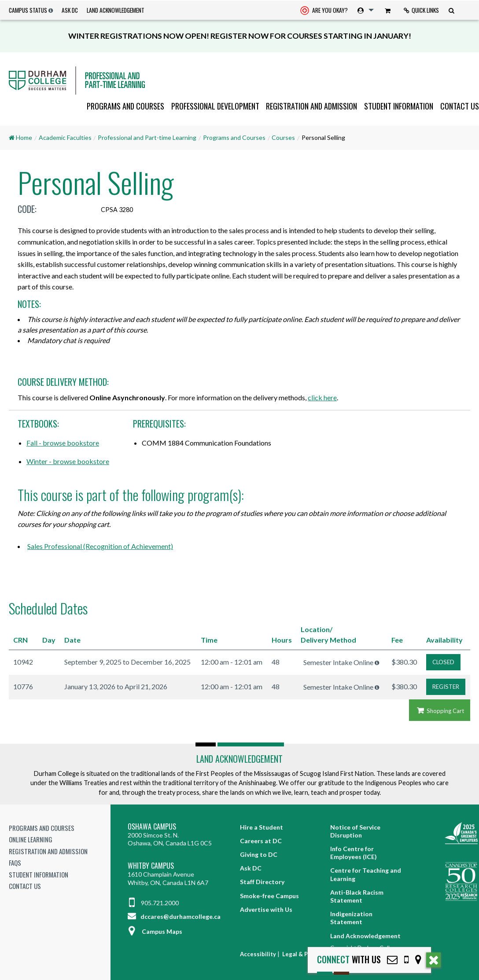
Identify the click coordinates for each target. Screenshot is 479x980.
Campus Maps (155, 931)
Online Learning (31, 839)
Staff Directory (262, 882)
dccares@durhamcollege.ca (174, 916)
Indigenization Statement (351, 918)
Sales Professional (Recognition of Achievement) (100, 546)
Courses (283, 137)
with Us (349, 960)
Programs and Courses (125, 106)
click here (322, 397)
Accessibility (258, 954)
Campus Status (28, 10)
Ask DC (70, 10)
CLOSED (443, 662)
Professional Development (215, 106)
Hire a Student (262, 827)
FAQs (15, 863)
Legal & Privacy (303, 954)
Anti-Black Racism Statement (357, 896)
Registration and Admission (311, 106)
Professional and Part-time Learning (147, 137)
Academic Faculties (65, 137)
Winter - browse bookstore (68, 461)
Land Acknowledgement (116, 10)
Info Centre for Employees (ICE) (354, 853)
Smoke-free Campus (269, 896)
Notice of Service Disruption (355, 831)
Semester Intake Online (338, 662)
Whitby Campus (151, 866)
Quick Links (421, 10)
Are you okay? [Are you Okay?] (324, 11)
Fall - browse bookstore (63, 443)
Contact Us (460, 106)
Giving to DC (259, 854)
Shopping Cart (440, 711)
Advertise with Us (266, 909)
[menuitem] (324, 10)
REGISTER (446, 687)
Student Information (399, 106)
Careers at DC (261, 841)
